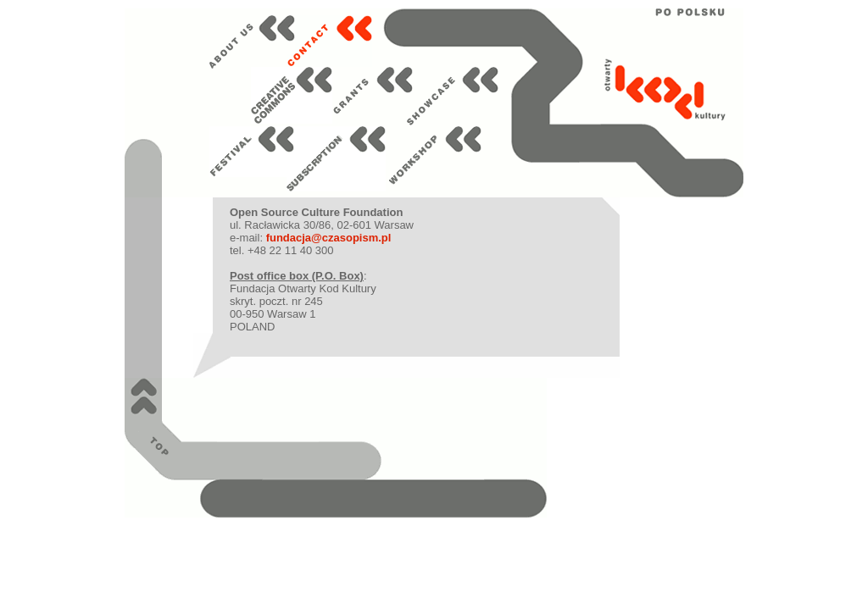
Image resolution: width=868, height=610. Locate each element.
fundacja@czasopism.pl (329, 238)
